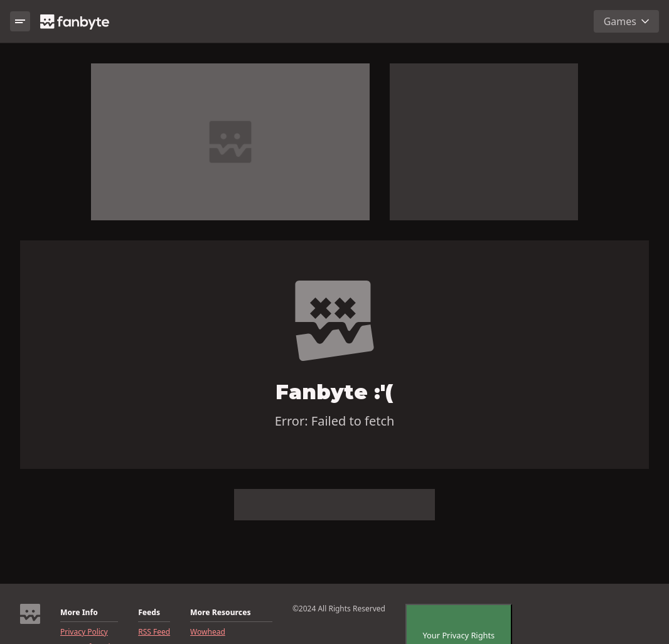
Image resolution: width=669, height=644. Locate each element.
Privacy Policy (84, 632)
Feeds (149, 613)
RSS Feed (154, 632)
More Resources (220, 613)
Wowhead (208, 632)
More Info (79, 613)
